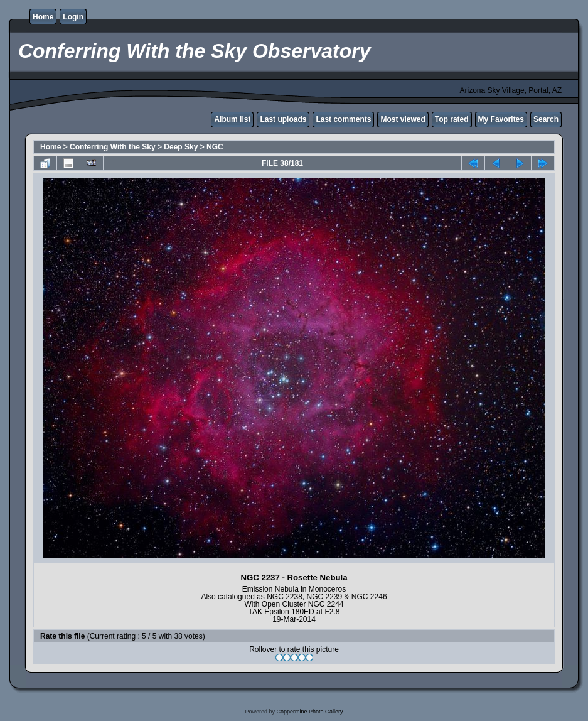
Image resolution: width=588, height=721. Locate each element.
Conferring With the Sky (113, 147)
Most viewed (403, 119)
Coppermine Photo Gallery (309, 712)
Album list (232, 119)
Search (546, 119)
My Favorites (501, 119)
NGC (215, 147)
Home (43, 17)
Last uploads (283, 119)
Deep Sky (181, 147)
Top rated (452, 119)
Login (73, 17)
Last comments (343, 119)
